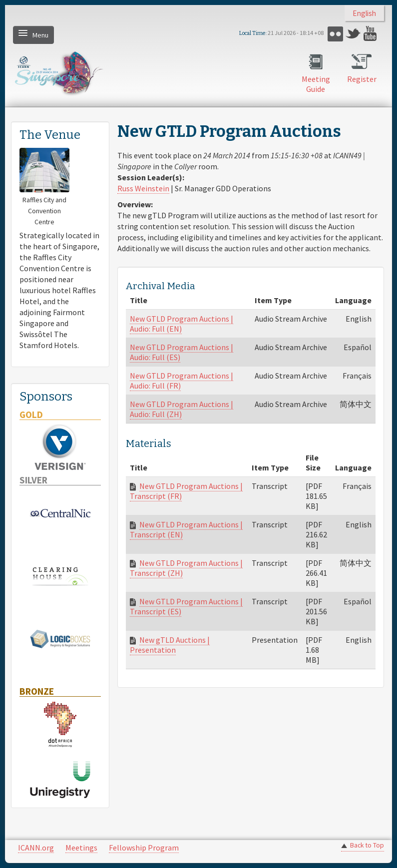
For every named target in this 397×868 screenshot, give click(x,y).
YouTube (371, 34)
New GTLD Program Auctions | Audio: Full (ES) (182, 352)
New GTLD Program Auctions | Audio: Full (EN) (182, 324)
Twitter (353, 34)
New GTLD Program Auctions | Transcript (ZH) (186, 568)
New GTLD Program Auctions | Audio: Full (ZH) (182, 409)
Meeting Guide (316, 84)
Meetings (81, 848)
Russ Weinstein (143, 188)
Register (362, 79)
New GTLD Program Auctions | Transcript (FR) (186, 491)
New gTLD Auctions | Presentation (170, 645)
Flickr (335, 34)
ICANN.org (36, 848)
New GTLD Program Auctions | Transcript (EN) (186, 529)
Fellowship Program (144, 848)
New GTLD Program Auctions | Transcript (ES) (186, 606)
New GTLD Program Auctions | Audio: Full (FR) (182, 381)
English (364, 13)
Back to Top (367, 845)
